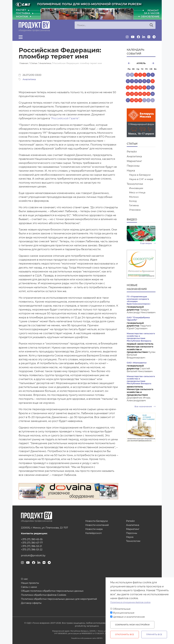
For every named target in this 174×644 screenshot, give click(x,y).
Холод (133, 201)
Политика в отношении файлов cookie (130, 602)
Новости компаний (97, 525)
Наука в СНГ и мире (141, 179)
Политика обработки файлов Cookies (44, 595)
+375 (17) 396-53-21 (31, 546)
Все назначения (145, 406)
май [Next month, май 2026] (152, 63)
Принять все (154, 634)
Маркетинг (134, 161)
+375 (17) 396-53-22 (32, 550)
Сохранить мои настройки (132, 625)
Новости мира (94, 529)
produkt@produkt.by (33, 555)
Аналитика (29, 79)
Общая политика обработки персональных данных (52, 591)
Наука (131, 171)
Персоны (133, 166)
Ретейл (132, 152)
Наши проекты (30, 583)
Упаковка (135, 210)
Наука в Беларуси (140, 175)
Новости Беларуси (97, 521)
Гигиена (134, 206)
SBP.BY (100, 638)
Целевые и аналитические (129, 617)
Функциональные (124, 613)
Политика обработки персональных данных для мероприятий (59, 599)
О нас (24, 579)
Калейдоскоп (94, 533)
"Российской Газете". (65, 118)
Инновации (136, 188)
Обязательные (122, 609)
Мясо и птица (137, 193)
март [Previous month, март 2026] (130, 63)
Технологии (135, 184)
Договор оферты (31, 603)
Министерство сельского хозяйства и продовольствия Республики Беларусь (141, 337)
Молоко (134, 197)
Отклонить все (125, 634)
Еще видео (148, 243)
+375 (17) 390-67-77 (32, 543)
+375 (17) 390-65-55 (32, 539)
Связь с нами (29, 587)
